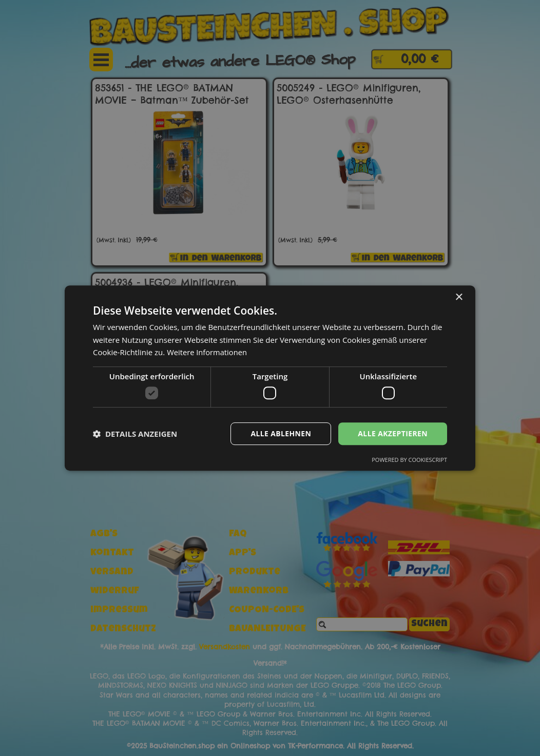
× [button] (459, 297)
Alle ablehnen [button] (281, 433)
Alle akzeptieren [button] (393, 433)
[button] (135, 434)
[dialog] (270, 378)
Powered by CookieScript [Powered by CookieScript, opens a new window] (409, 460)
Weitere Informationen (208, 352)
